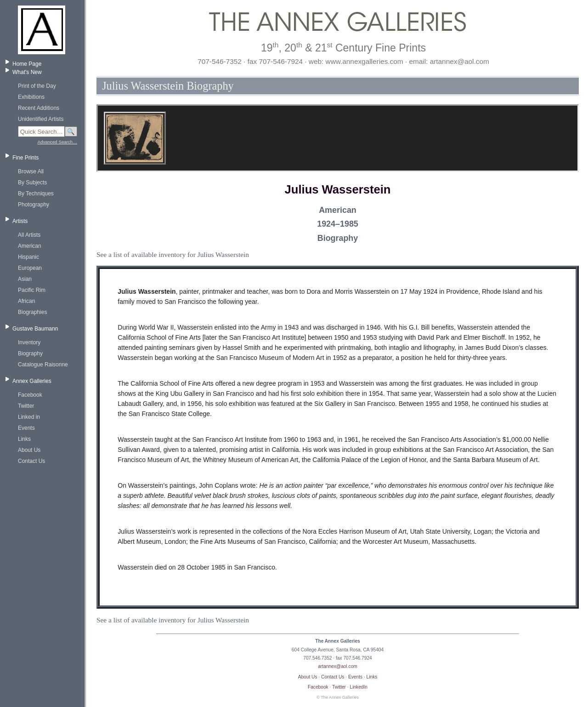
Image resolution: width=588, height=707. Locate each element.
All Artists (29, 235)
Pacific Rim (32, 290)
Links (24, 439)
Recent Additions (39, 108)
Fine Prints (25, 158)
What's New (27, 72)
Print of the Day (37, 86)
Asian (25, 279)
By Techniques (36, 194)
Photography (34, 205)
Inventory (29, 342)
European (30, 268)
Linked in (29, 417)
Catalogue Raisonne (43, 365)
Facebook (30, 395)
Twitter (26, 406)
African (26, 301)
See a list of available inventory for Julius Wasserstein (173, 254)
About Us (29, 450)
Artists (20, 221)
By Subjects (32, 182)
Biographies (32, 312)
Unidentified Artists (41, 119)
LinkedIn (359, 687)
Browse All (31, 171)
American (30, 246)
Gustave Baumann (35, 329)
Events (26, 428)
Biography (30, 353)
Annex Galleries (32, 381)
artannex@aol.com (338, 666)
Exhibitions (31, 97)
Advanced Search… (57, 142)
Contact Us (31, 461)
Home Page (27, 64)
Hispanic (28, 257)
